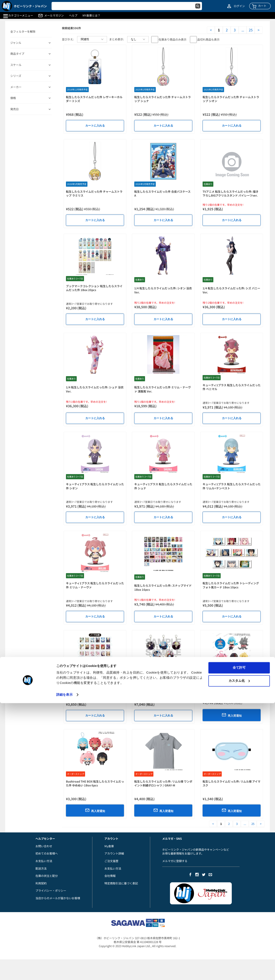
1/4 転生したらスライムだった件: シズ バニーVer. (231, 290)
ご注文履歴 (111, 861)
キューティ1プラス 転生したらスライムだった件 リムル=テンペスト (232, 486)
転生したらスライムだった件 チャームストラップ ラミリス (94, 194)
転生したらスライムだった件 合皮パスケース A (162, 194)
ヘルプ (73, 15)
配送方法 (41, 868)
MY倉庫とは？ (91, 15)
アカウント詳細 (114, 853)
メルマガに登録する (175, 861)
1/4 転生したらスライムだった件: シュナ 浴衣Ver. (95, 389)
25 (251, 30)
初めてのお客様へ (47, 853)
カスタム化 (239, 957)
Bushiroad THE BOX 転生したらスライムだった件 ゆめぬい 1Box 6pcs (95, 783)
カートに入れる (95, 126)
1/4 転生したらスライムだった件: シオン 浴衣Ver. (163, 290)
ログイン (239, 6)
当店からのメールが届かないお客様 (58, 898)
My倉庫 (109, 846)
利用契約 (41, 883)
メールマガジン (54, 15)
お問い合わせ (44, 846)
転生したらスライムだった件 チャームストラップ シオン (231, 99)
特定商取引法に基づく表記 (121, 883)
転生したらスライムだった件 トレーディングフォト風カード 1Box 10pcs (231, 585)
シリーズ (16, 76)
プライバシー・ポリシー (51, 891)
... (243, 30)
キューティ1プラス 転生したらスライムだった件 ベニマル (232, 387)
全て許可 (239, 944)
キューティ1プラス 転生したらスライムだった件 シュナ (163, 486)
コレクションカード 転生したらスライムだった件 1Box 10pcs (94, 684)
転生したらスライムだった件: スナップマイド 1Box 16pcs (163, 588)
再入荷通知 (232, 715)
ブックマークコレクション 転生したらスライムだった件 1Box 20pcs (94, 288)
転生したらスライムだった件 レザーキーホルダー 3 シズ (94, 99)
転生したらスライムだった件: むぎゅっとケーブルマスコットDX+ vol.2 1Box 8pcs (231, 686)
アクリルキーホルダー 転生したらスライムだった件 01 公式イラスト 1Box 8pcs (162, 684)
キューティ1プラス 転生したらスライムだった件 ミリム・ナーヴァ (95, 585)
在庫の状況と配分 (47, 876)
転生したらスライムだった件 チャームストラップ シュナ (163, 99)
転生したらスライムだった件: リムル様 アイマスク (231, 783)
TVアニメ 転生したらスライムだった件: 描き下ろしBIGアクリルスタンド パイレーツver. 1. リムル (231, 195)
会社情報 (110, 876)
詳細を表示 (64, 972)
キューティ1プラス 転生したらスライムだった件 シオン (95, 486)
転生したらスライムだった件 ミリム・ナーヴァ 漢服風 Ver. (163, 389)
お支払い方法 (44, 861)
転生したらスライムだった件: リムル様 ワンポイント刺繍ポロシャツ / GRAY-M (163, 783)
